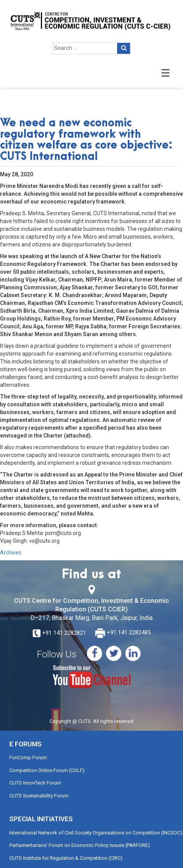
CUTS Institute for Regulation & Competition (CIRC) (66, 858)
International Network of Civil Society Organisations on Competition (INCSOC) (96, 833)
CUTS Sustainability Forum (39, 796)
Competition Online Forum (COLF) (47, 770)
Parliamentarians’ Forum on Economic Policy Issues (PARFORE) (80, 845)
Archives (11, 553)
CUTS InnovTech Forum (35, 783)
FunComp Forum (28, 757)
